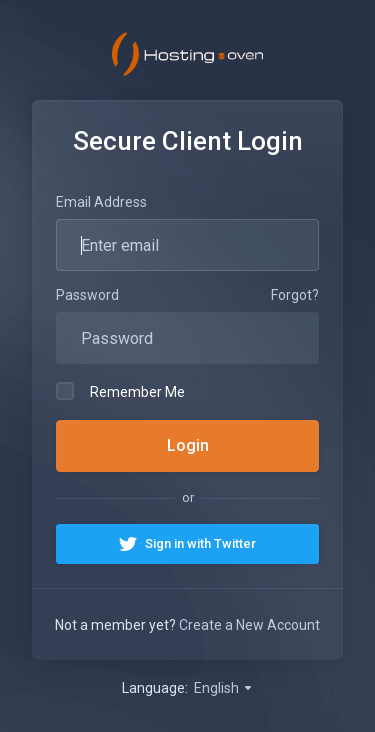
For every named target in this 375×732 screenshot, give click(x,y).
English (224, 688)
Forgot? (295, 295)
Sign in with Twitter (200, 543)
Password (87, 295)
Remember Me (120, 391)
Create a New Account (249, 625)
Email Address (101, 202)
